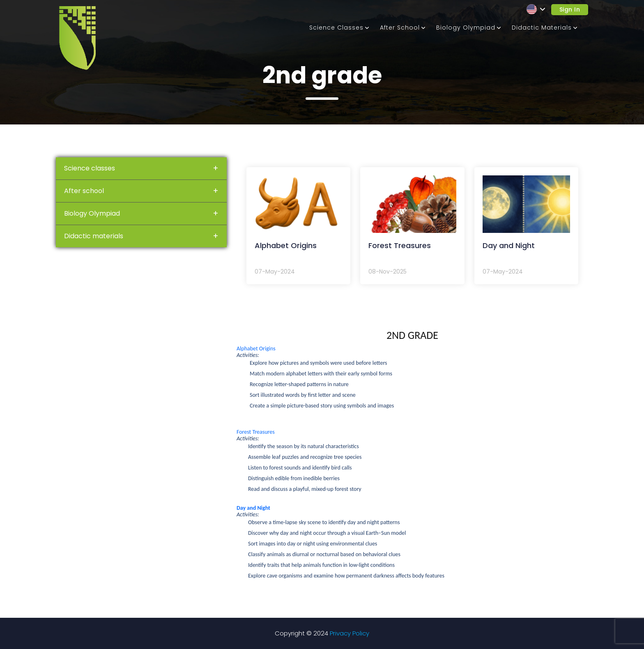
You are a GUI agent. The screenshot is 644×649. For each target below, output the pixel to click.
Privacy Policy (350, 633)
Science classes (336, 28)
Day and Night (253, 508)
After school (400, 28)
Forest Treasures (256, 432)
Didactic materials (542, 28)
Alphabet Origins (256, 349)
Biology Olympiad (466, 28)
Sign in (570, 9)
